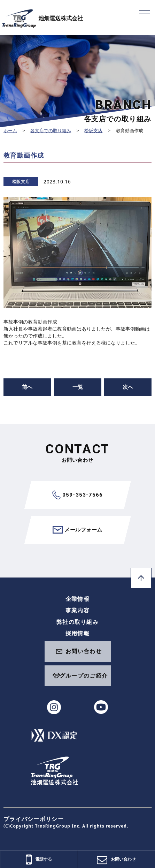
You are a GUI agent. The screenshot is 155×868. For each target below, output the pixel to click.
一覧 (78, 387)
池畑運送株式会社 (42, 18)
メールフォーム (77, 530)
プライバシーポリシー (34, 819)
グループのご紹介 (84, 675)
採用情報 (77, 633)
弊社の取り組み (77, 622)
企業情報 (77, 599)
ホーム (10, 130)
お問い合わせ (84, 651)
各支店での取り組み (51, 130)
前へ (27, 387)
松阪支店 (93, 130)
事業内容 (77, 610)
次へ (128, 387)
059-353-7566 (77, 495)
